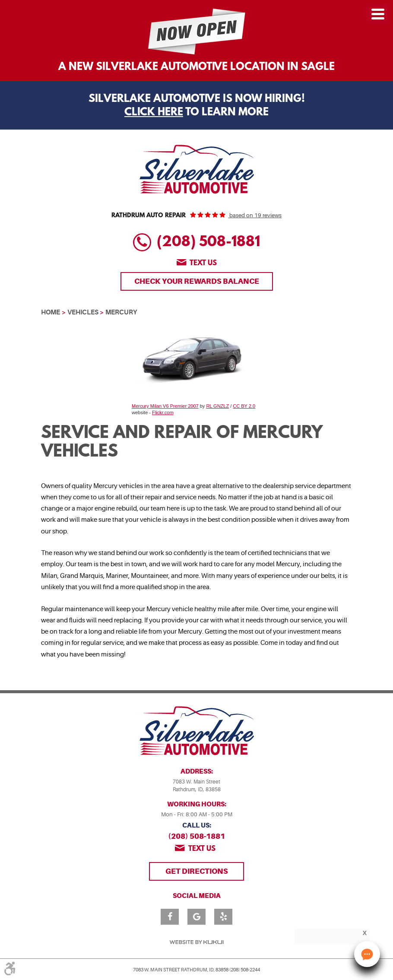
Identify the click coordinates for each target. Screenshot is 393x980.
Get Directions (197, 871)
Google (196, 917)
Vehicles (83, 312)
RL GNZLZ (217, 406)
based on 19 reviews (255, 215)
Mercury (121, 312)
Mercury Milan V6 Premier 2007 (165, 406)
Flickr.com (163, 412)
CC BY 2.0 (244, 406)
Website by (196, 942)
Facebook (170, 917)
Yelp (223, 917)
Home (51, 312)
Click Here (154, 113)
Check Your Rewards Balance (197, 281)
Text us (203, 263)
